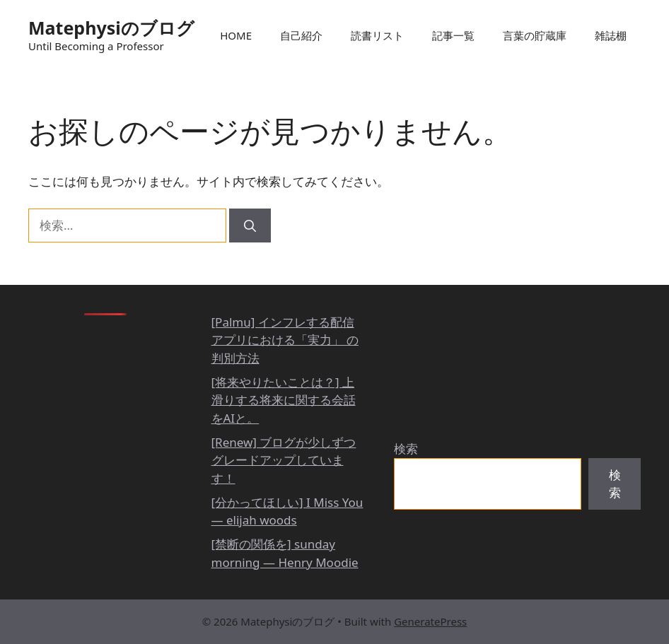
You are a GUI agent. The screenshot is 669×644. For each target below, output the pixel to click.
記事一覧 (453, 35)
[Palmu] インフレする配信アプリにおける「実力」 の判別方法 (285, 340)
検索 (406, 449)
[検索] (250, 226)
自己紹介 (301, 35)
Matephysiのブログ (111, 28)
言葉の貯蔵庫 (535, 35)
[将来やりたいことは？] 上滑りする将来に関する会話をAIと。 (284, 400)
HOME (236, 35)
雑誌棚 (611, 35)
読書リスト (377, 35)
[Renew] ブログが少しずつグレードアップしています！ (284, 460)
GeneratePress (430, 621)
